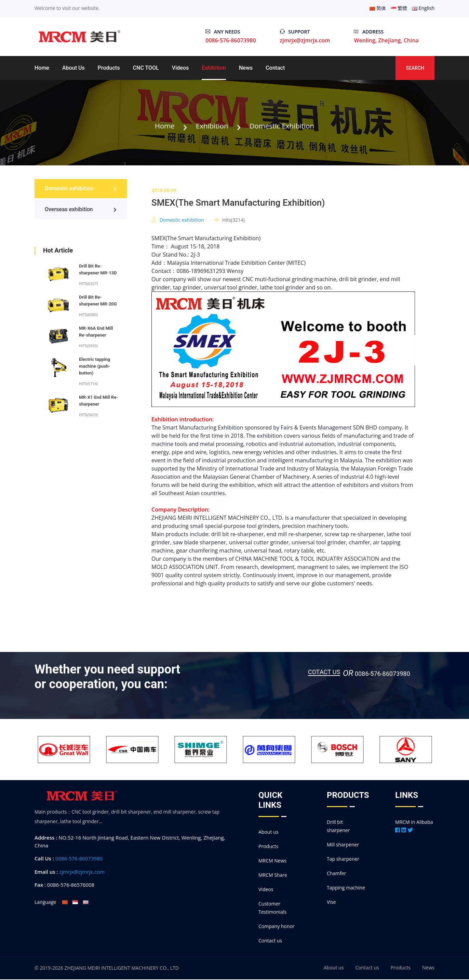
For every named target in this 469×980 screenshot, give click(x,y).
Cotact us (324, 673)
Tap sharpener (343, 860)
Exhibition (214, 68)
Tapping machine (346, 888)
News (246, 68)
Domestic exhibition (284, 126)
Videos (180, 68)
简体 (378, 8)
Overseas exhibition (81, 210)
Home (42, 68)
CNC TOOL (146, 68)
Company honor (277, 927)
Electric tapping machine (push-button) (95, 367)
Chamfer (336, 874)
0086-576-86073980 (79, 859)
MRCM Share (273, 876)
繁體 (399, 8)
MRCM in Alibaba (414, 823)
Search (415, 68)
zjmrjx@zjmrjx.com (305, 40)
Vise (331, 903)
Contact (275, 68)
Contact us (270, 941)
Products (109, 68)
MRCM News (272, 861)
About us (73, 68)
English (423, 8)
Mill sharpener (343, 845)
